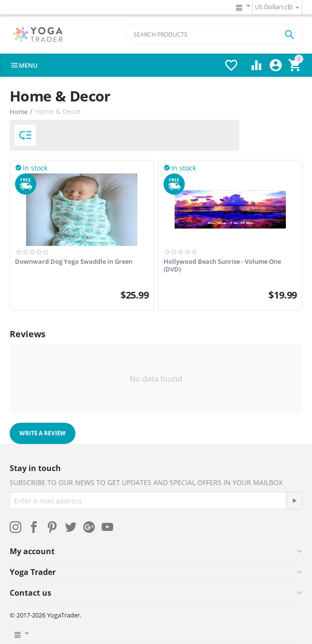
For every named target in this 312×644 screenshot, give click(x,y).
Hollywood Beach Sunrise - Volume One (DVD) (222, 265)
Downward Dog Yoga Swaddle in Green (74, 262)
